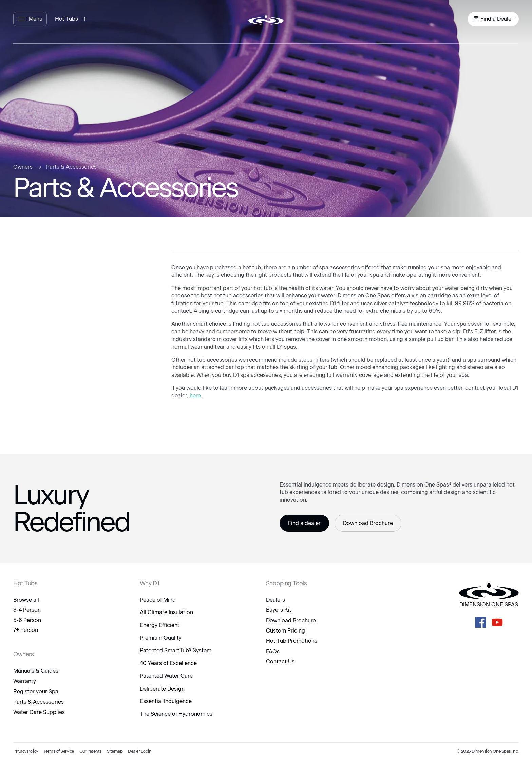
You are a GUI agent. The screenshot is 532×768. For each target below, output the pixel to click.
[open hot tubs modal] (72, 19)
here (195, 395)
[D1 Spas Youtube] (497, 622)
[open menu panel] (30, 19)
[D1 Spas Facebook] (481, 622)
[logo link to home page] (266, 19)
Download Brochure (368, 523)
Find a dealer (304, 523)
